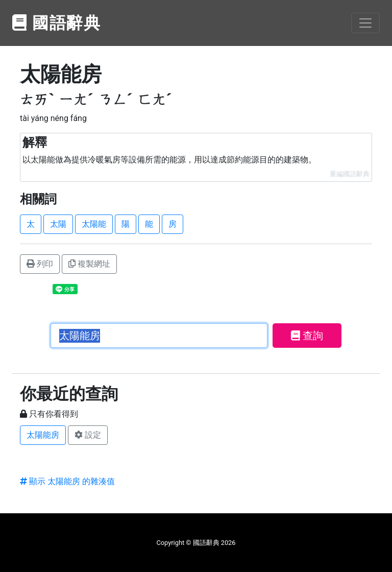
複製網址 (89, 264)
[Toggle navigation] (365, 23)
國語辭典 (57, 23)
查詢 (307, 336)
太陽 (58, 224)
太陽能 (94, 224)
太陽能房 (43, 435)
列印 (40, 264)
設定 (88, 435)
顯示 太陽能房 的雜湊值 (67, 481)
